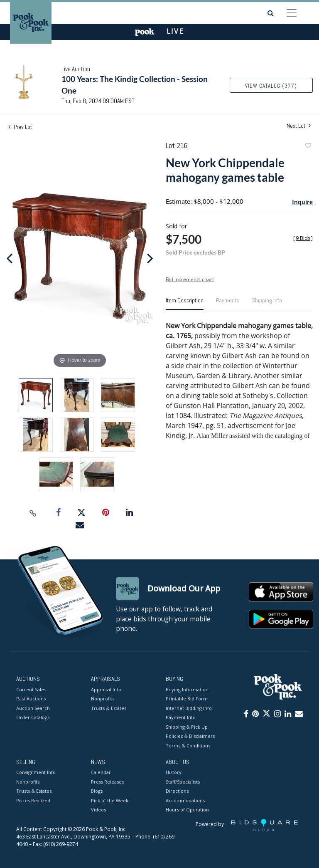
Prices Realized (33, 800)
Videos (98, 810)
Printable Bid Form (187, 699)
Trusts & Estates (109, 708)
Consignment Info (36, 773)
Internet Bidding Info (189, 708)
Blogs (97, 791)
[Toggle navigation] (292, 13)
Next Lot (299, 126)
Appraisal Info (106, 689)
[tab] (185, 304)
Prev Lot (20, 127)
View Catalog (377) (271, 86)
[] (303, 238)
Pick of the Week (110, 800)
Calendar (101, 773)
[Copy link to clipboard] (33, 513)
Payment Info (181, 717)
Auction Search (33, 708)
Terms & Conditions (188, 746)
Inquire (302, 202)
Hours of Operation (187, 810)
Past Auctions (31, 699)
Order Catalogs (33, 717)
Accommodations (185, 800)
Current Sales (31, 689)
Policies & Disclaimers (190, 736)
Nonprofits (103, 699)
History (174, 773)
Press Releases (107, 782)
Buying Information (187, 689)
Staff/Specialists (183, 782)
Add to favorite (308, 147)
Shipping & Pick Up (187, 727)
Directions (177, 791)
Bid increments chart (190, 279)
